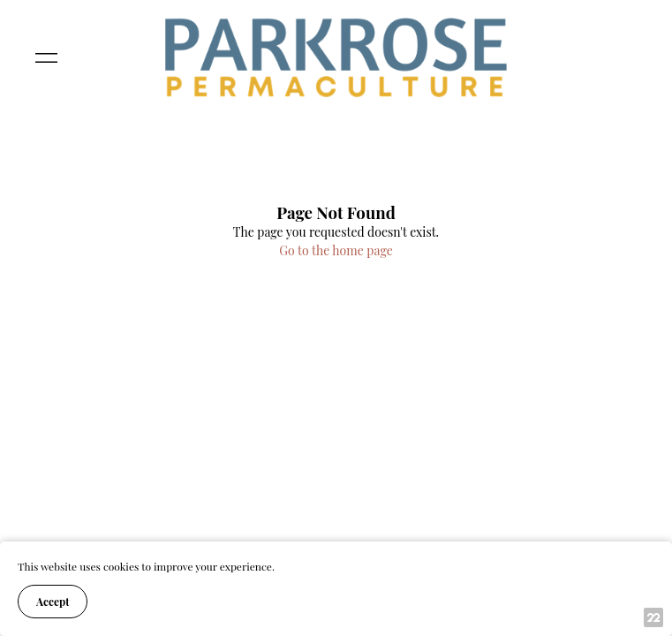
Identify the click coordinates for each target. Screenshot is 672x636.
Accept (53, 602)
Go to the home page (336, 250)
